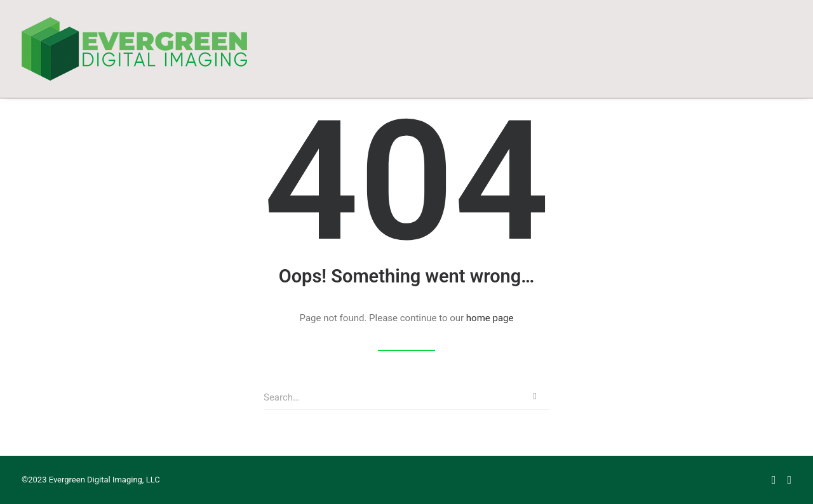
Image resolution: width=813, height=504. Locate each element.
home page (490, 318)
